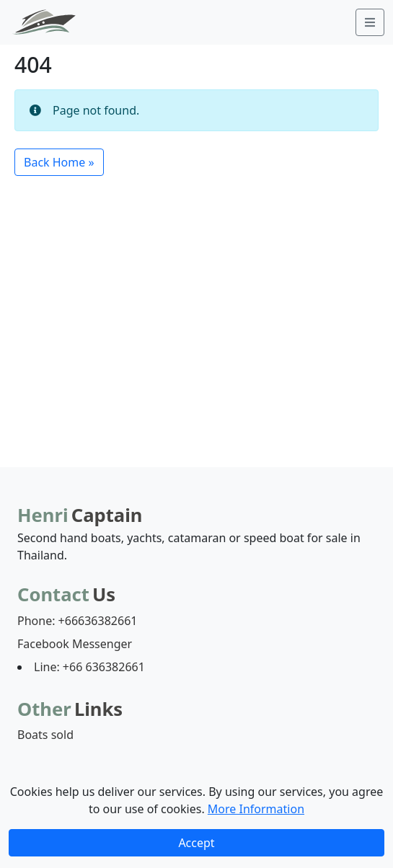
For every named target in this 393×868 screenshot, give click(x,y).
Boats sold (45, 735)
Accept (196, 843)
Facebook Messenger (75, 644)
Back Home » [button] (59, 162)
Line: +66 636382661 (89, 667)
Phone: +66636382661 (77, 621)
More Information (256, 809)
